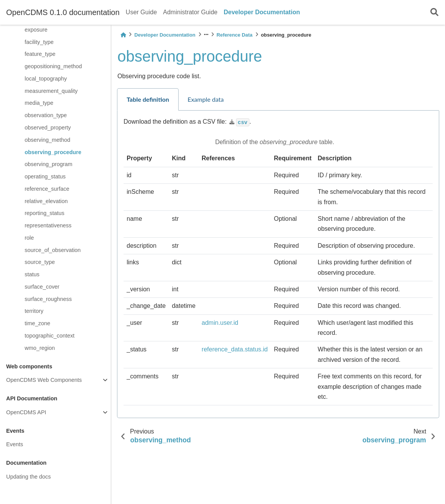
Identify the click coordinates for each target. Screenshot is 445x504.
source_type (40, 262)
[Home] (123, 35)
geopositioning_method (53, 66)
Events (15, 444)
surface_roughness (48, 299)
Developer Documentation (262, 12)
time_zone (37, 323)
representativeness (48, 225)
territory (34, 311)
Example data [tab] (206, 99)
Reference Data (235, 35)
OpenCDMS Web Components (44, 380)
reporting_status (44, 213)
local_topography (46, 79)
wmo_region (40, 348)
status (32, 274)
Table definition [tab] (148, 99)
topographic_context (50, 336)
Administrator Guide (190, 12)
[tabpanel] (278, 264)
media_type (39, 103)
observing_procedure (53, 152)
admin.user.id (220, 323)
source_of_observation (53, 250)
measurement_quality (51, 91)
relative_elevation (46, 201)
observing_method (47, 140)
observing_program (49, 164)
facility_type (39, 42)
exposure (36, 30)
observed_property (48, 128)
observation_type (46, 115)
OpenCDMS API (26, 412)
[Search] (434, 13)
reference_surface (47, 189)
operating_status (45, 176)
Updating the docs (28, 477)
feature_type (40, 54)
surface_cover (42, 287)
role (29, 238)
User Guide (141, 12)
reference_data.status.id (235, 349)
